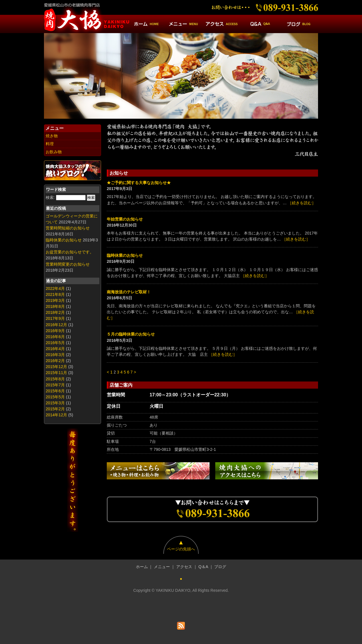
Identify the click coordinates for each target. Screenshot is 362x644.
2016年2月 (55, 361)
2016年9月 (55, 331)
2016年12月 (56, 325)
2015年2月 (55, 409)
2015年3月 (55, 403)
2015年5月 (55, 397)
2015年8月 (55, 379)
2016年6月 (55, 337)
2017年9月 (55, 318)
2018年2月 (55, 312)
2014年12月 (56, 415)
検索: (50, 197)
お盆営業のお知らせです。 (70, 252)
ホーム (142, 567)
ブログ (220, 567)
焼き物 (52, 136)
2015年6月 (55, 391)
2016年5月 (55, 343)
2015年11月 (56, 373)
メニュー (162, 567)
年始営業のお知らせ (125, 219)
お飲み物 (54, 152)
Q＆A (203, 567)
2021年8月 (55, 294)
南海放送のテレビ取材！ (129, 292)
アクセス (184, 567)
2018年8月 (55, 306)
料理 (50, 144)
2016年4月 (55, 349)
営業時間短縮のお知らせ (68, 228)
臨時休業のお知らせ (64, 240)
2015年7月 (55, 385)
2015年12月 (56, 367)
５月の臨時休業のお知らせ (131, 334)
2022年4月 (55, 288)
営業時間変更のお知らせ (68, 264)
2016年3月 (55, 355)
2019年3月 (55, 300)
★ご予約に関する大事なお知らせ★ (139, 183)
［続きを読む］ (302, 203)
